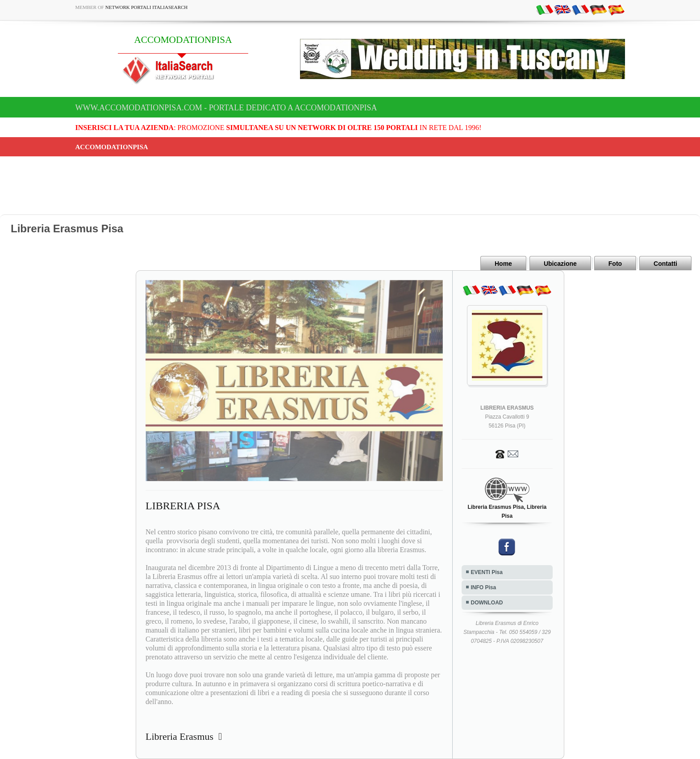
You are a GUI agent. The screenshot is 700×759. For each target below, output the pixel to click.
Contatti (665, 264)
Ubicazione (560, 264)
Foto (615, 264)
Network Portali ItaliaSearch (147, 7)
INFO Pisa (484, 587)
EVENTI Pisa (487, 572)
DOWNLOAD (487, 603)
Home (503, 264)
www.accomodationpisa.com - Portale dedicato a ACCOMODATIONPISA (226, 108)
